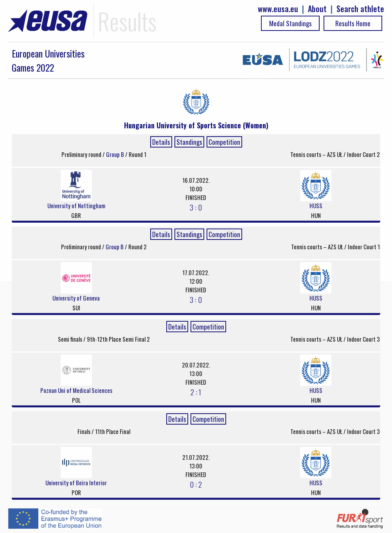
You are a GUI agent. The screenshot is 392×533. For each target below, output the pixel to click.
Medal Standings (290, 23)
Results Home (353, 23)
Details (161, 142)
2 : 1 (196, 392)
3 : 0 (196, 207)
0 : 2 (196, 484)
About (317, 9)
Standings (189, 142)
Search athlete (360, 9)
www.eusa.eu (278, 9)
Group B (116, 154)
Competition (224, 142)
